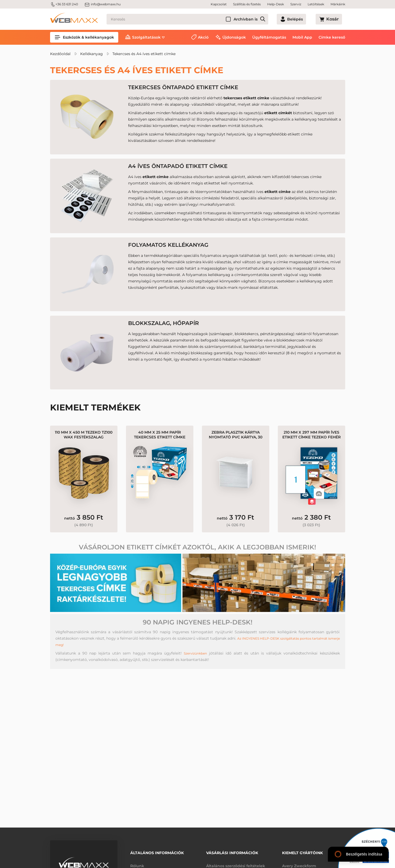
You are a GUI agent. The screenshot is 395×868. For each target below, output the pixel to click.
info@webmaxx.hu (103, 4)
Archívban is (264, 19)
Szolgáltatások (146, 37)
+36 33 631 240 (64, 4)
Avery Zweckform (299, 862)
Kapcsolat (219, 4)
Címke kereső (332, 37)
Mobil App (302, 37)
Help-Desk (276, 4)
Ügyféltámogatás (269, 37)
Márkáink (338, 4)
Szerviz (296, 4)
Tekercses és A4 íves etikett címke (144, 54)
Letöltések (316, 4)
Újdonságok (234, 37)
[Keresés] (197, 19)
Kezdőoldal (60, 54)
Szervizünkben (195, 670)
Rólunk (137, 862)
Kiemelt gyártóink (302, 851)
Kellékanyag (91, 54)
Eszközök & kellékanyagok (84, 37)
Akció (203, 37)
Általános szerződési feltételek (236, 862)
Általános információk (157, 851)
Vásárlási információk (232, 851)
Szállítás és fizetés (247, 4)
